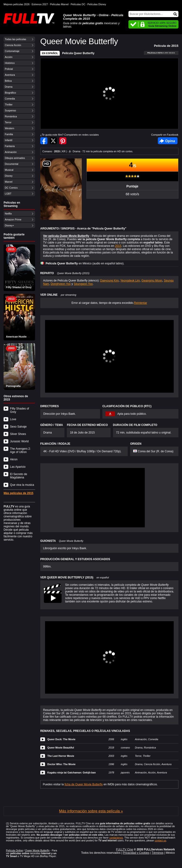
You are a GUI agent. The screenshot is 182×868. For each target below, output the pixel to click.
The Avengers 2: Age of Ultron (20, 450)
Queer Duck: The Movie (61, 739)
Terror (8, 122)
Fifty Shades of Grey (19, 410)
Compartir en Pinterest (63, 141)
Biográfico (10, 93)
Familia (9, 134)
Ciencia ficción (13, 45)
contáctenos (116, 838)
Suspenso (10, 110)
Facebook (168, 141)
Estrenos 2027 (40, 4)
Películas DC (78, 4)
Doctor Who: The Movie (61, 764)
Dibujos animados (15, 158)
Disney (9, 176)
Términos (158, 853)
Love (13, 419)
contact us (160, 840)
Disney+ (9, 225)
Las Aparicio (18, 467)
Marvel (9, 182)
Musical (9, 170)
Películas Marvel (59, 4)
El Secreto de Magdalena (18, 476)
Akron (14, 459)
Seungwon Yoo (83, 284)
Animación (11, 152)
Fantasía (10, 146)
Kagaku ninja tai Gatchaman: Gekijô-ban (72, 773)
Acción (9, 57)
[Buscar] (153, 14)
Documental (11, 164)
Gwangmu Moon (152, 281)
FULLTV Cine (125, 849)
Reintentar (140, 303)
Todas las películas (15, 39)
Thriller (9, 105)
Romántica (11, 116)
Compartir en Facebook (44, 141)
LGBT (8, 194)
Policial (9, 69)
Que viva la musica (22, 485)
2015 (118, 246)
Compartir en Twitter (53, 141)
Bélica (8, 81)
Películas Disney (97, 4)
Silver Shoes (18, 434)
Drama (9, 87)
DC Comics (11, 188)
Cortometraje (12, 51)
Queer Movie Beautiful (61, 748)
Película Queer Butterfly (78, 53)
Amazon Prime (13, 219)
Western (9, 128)
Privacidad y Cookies (136, 853)
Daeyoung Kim (110, 281)
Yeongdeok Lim (130, 281)
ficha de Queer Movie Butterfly (84, 784)
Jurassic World (19, 441)
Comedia (10, 99)
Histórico (10, 63)
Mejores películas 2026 (17, 4)
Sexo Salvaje (18, 427)
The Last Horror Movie (61, 756)
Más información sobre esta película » (91, 811)
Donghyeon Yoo (61, 284)
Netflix (8, 214)
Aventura (10, 75)
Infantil (8, 140)
